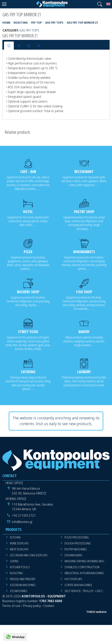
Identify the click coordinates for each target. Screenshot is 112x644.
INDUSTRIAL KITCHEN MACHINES (84, 573)
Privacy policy (32, 606)
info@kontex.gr (22, 522)
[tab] (9, 46)
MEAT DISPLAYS (19, 549)
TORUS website (96, 612)
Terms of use (11, 606)
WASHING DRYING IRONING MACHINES (87, 561)
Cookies (49, 606)
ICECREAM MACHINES (23, 585)
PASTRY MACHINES (76, 549)
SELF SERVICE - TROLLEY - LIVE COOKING (87, 591)
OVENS (14, 561)
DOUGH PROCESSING (78, 543)
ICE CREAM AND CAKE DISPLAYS (29, 555)
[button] (100, 4)
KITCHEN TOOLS (20, 567)
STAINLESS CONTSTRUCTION (82, 567)
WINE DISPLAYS (19, 543)
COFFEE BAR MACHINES (78, 585)
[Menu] (4, 4)
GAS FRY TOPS (29, 30)
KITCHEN (15, 537)
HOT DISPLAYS (73, 579)
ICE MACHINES (19, 591)
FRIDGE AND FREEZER (23, 579)
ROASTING (16, 573)
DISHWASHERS (73, 555)
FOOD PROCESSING (77, 537)
